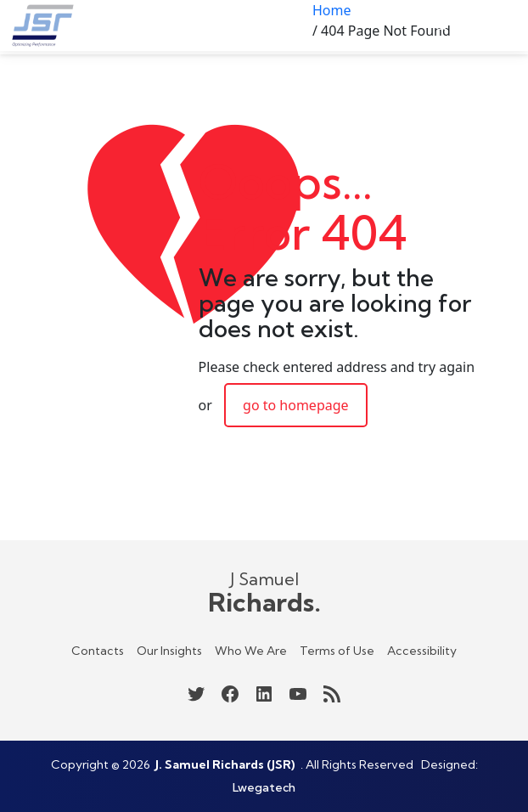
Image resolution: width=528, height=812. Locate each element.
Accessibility (422, 651)
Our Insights (169, 651)
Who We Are (251, 651)
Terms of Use (337, 651)
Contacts (98, 651)
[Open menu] (501, 25)
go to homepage (296, 405)
